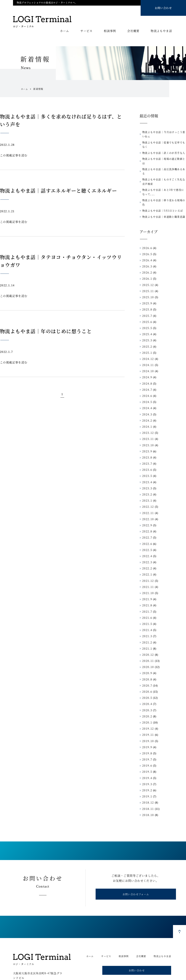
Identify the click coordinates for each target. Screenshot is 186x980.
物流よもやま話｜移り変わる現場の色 (163, 188)
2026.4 (146, 243)
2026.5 (146, 237)
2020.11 (147, 644)
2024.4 (146, 391)
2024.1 (146, 410)
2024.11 (147, 348)
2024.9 (146, 361)
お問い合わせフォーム (136, 879)
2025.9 (146, 287)
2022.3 (146, 546)
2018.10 (147, 798)
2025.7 (146, 299)
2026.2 (146, 256)
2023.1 (146, 484)
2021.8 (146, 589)
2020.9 (146, 656)
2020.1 (146, 706)
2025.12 (147, 268)
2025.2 (146, 330)
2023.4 (146, 465)
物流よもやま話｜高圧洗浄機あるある (163, 161)
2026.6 (146, 231)
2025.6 (146, 305)
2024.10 (147, 355)
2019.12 (147, 712)
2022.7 (146, 521)
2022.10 (147, 502)
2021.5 (146, 607)
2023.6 (146, 453)
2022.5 (146, 533)
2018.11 (147, 792)
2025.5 (146, 311)
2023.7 (146, 447)
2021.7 (146, 595)
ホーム (65, 31)
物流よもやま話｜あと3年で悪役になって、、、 (163, 179)
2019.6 (146, 749)
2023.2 (146, 478)
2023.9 (146, 435)
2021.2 (146, 626)
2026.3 (146, 250)
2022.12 (147, 490)
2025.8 (146, 293)
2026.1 (146, 262)
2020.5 (146, 681)
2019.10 (147, 724)
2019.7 (146, 743)
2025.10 (147, 280)
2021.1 (146, 632)
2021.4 (146, 613)
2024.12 (147, 342)
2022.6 (146, 527)
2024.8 (146, 367)
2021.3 (146, 620)
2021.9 (146, 583)
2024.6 (146, 379)
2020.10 (147, 650)
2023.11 (147, 422)
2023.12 (147, 416)
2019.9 (146, 730)
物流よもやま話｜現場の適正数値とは (163, 155)
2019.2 (146, 773)
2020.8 (146, 663)
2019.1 (146, 780)
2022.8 (146, 515)
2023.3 (146, 472)
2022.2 (146, 552)
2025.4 (146, 318)
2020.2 (146, 700)
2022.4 (146, 539)
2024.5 (146, 385)
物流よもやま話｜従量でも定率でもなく (164, 143)
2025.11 (147, 274)
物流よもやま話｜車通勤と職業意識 (162, 200)
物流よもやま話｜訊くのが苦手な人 (162, 149)
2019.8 (146, 737)
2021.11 (147, 570)
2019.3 (146, 767)
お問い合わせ (163, 8)
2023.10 (147, 428)
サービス (86, 31)
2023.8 (146, 441)
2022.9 (146, 508)
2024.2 (146, 404)
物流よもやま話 (161, 31)
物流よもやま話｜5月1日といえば (161, 194)
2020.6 (146, 675)
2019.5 (146, 755)
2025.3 (146, 324)
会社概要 (133, 31)
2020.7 (146, 669)
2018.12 (147, 786)
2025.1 (146, 336)
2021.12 (147, 564)
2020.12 (147, 638)
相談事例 (110, 31)
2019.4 (146, 761)
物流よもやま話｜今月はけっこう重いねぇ (164, 134)
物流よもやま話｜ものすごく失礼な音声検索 (164, 169)
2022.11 (147, 496)
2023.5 (146, 459)
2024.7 (146, 373)
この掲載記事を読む (14, 155)
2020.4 (146, 687)
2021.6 (146, 601)
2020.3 (146, 693)
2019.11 (147, 718)
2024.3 (146, 398)
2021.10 (147, 576)
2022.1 (146, 558)
